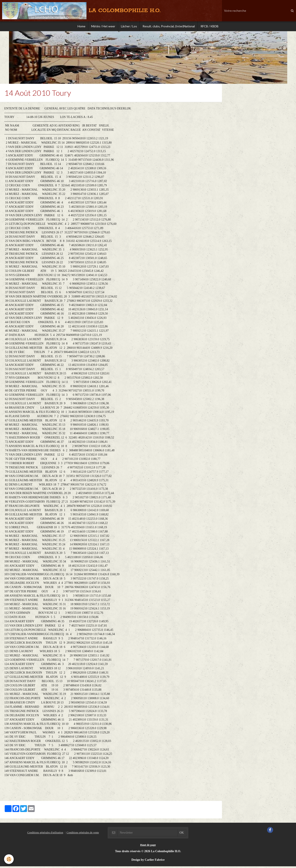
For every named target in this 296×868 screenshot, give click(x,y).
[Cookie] (9, 859)
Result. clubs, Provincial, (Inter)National (170, 27)
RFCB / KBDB (211, 27)
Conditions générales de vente (83, 834)
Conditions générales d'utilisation (45, 834)
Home (80, 27)
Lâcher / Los (129, 27)
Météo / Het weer (102, 27)
